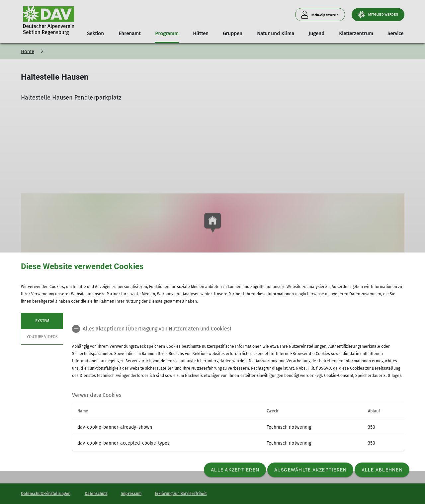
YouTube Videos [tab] (42, 337)
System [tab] (42, 321)
